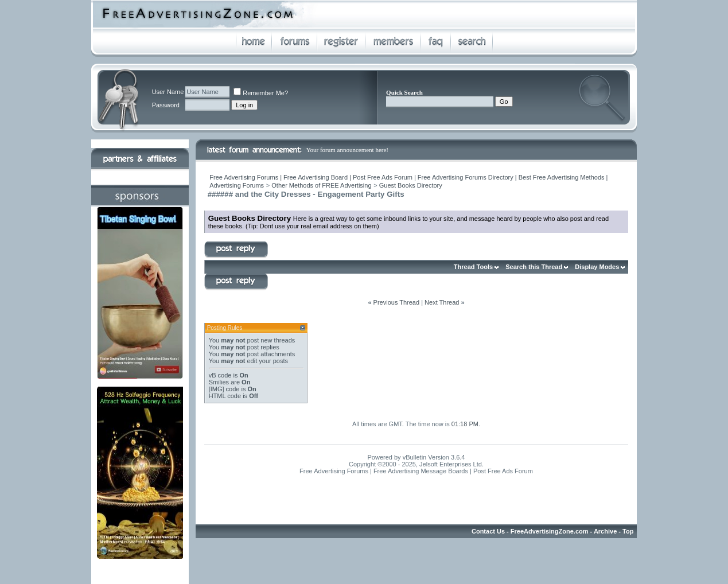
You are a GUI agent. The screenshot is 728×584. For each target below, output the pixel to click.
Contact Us (488, 531)
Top (628, 531)
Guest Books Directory (411, 185)
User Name (168, 92)
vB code (220, 375)
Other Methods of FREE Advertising (321, 185)
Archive (605, 531)
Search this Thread (534, 267)
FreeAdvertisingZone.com (550, 531)
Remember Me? (261, 93)
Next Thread (442, 302)
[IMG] (217, 389)
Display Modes (597, 267)
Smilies (219, 382)
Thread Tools (473, 267)
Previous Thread (397, 302)
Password (166, 105)
